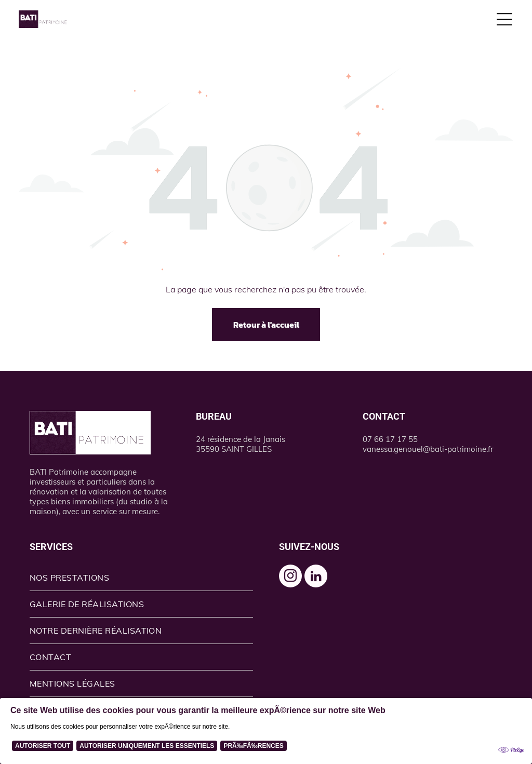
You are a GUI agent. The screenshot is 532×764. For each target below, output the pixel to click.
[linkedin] (316, 577)
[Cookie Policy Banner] (266, 731)
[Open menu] (504, 19)
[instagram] (290, 577)
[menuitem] (141, 578)
